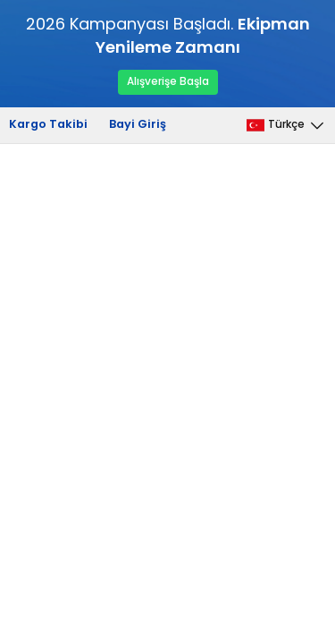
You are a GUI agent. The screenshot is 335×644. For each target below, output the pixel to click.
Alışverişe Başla (168, 81)
